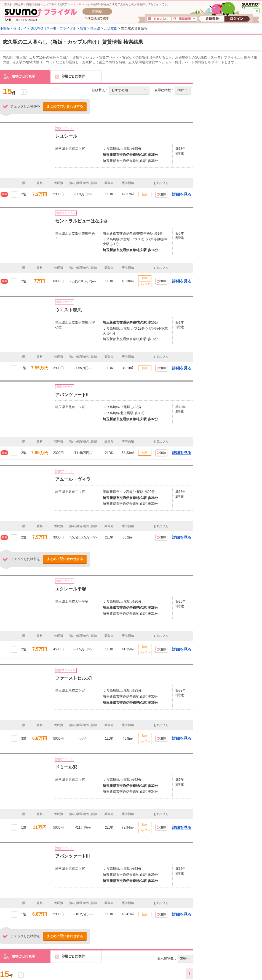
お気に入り (159, 19)
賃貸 (83, 28)
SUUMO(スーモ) (251, 6)
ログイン (237, 19)
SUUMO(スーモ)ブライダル (41, 15)
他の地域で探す (97, 19)
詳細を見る (182, 194)
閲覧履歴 (185, 19)
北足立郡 (111, 28)
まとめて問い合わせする (65, 106)
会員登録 (212, 19)
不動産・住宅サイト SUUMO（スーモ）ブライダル (38, 28)
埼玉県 (95, 28)
